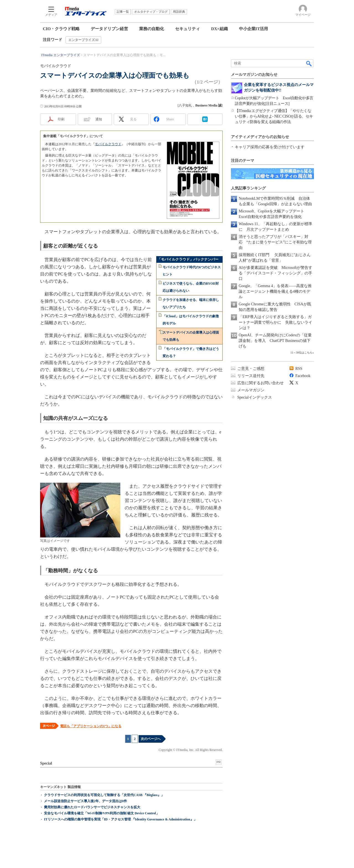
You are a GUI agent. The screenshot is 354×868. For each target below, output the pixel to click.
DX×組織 (219, 29)
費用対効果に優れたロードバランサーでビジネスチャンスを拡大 (92, 807)
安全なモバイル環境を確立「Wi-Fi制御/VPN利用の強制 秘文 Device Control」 (102, 813)
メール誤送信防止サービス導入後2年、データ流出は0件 (85, 801)
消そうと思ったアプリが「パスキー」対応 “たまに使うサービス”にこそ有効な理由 (275, 242)
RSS (299, 369)
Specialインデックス (255, 397)
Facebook (303, 376)
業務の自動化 (152, 29)
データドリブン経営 (109, 29)
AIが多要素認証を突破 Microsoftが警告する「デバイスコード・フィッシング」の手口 (275, 273)
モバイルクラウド (108, 144)
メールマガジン (251, 390)
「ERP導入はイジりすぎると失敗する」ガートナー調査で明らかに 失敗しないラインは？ (275, 322)
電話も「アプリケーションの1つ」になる (91, 726)
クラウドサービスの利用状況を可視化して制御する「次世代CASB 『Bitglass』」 (104, 795)
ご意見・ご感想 (251, 369)
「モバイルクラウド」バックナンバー (188, 259)
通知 (99, 119)
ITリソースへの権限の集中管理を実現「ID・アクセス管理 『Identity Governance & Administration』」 (120, 819)
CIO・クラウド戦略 (61, 29)
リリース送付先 (251, 376)
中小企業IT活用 (254, 29)
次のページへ (151, 739)
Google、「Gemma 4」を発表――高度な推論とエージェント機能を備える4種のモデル (275, 291)
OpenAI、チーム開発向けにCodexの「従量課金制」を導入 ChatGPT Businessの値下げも (275, 341)
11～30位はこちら (301, 353)
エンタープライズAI (83, 40)
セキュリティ (188, 29)
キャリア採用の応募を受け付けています (270, 147)
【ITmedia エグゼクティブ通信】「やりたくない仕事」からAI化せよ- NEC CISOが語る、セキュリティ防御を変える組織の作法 (274, 116)
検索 (309, 63)
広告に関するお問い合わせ (261, 383)
